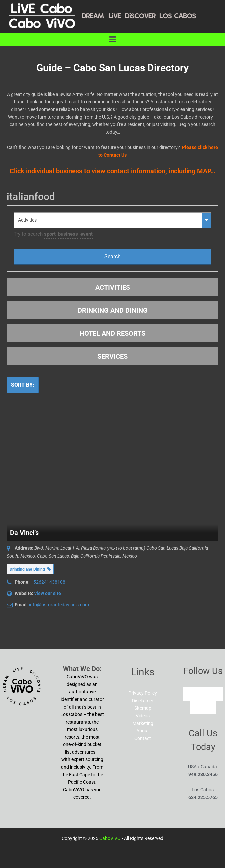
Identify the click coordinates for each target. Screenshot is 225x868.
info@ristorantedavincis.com (59, 605)
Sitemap (143, 708)
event (86, 234)
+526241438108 (48, 582)
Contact (143, 738)
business (68, 234)
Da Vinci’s (24, 533)
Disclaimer (143, 701)
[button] (112, 39)
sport (50, 234)
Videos (143, 716)
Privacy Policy (143, 693)
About (143, 731)
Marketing (143, 723)
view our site (48, 593)
